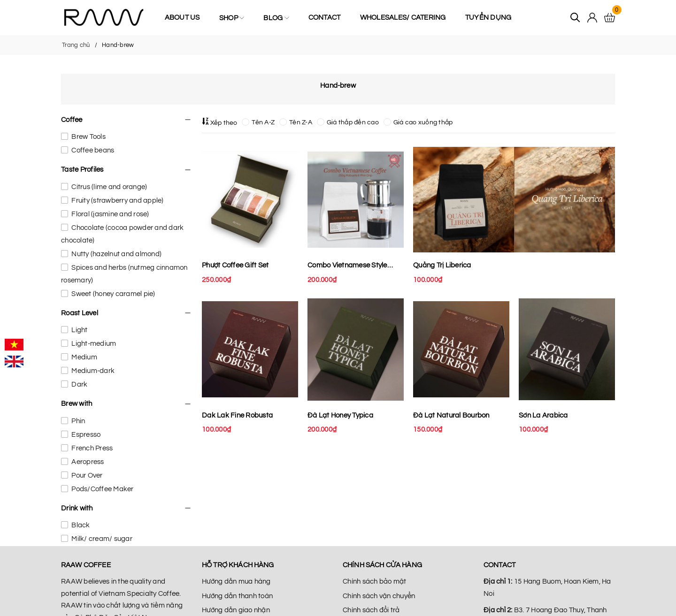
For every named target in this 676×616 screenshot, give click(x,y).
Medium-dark (92, 371)
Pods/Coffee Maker (102, 489)
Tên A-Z (258, 122)
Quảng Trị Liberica (442, 265)
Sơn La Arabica (543, 415)
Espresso (85, 435)
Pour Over (86, 475)
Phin (77, 421)
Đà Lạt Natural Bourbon (451, 415)
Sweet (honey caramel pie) (113, 294)
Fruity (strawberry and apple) (117, 201)
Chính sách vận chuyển (379, 596)
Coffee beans (92, 150)
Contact (325, 18)
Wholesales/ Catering (403, 18)
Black (80, 525)
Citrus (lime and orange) (108, 187)
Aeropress (87, 462)
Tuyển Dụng (488, 18)
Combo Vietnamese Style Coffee (347, 267)
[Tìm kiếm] (575, 18)
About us (182, 18)
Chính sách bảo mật (375, 582)
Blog (276, 18)
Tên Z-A (296, 122)
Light (79, 330)
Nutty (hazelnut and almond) (116, 254)
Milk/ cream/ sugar (101, 539)
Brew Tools (88, 137)
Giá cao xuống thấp (418, 122)
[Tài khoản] (592, 18)
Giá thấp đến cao (348, 122)
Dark (79, 384)
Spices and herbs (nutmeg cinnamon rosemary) (124, 274)
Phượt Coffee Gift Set (235, 265)
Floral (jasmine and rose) (110, 214)
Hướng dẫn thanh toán (237, 596)
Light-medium (93, 344)
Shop (232, 18)
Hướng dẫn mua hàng (236, 582)
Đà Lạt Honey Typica (340, 415)
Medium (84, 357)
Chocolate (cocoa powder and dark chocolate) (122, 234)
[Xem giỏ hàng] (610, 18)
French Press (91, 448)
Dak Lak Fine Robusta (237, 415)
